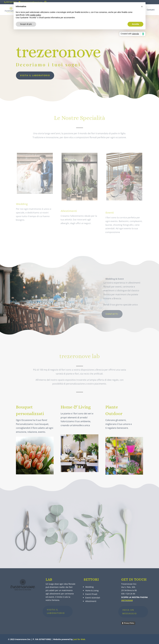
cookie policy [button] (35, 15)
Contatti (151, 10)
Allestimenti (91, 601)
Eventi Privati (91, 594)
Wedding (89, 587)
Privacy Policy (129, 623)
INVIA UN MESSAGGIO (126, 612)
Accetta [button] (135, 24)
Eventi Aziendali (93, 598)
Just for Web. (79, 639)
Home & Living (92, 590)
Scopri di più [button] (26, 24)
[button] (142, 7)
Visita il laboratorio (28, 75)
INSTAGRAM (127, 600)
